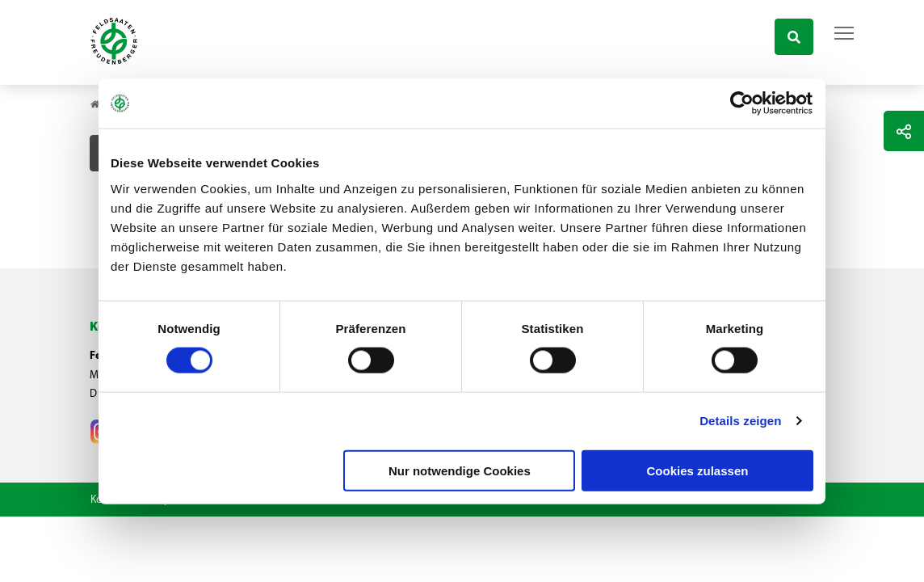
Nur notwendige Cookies (460, 470)
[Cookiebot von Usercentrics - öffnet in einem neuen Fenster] (743, 103)
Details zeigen (740, 421)
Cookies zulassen (698, 470)
